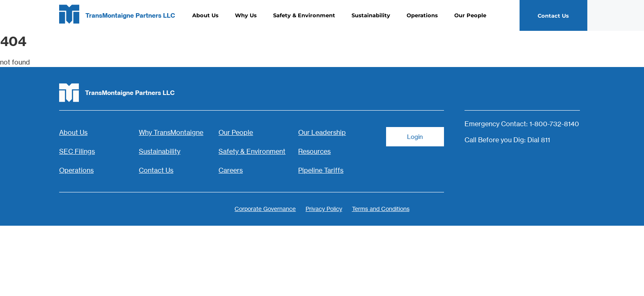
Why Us (246, 16)
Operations (422, 16)
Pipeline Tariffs (321, 170)
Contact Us (156, 170)
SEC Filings (77, 151)
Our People (470, 16)
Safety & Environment (304, 16)
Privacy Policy (324, 208)
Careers (231, 170)
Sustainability (371, 16)
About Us (205, 16)
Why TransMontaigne (171, 132)
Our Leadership (322, 132)
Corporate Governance (263, 208)
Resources (314, 151)
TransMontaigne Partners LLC (131, 16)
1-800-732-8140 (554, 124)
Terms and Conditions (383, 208)
